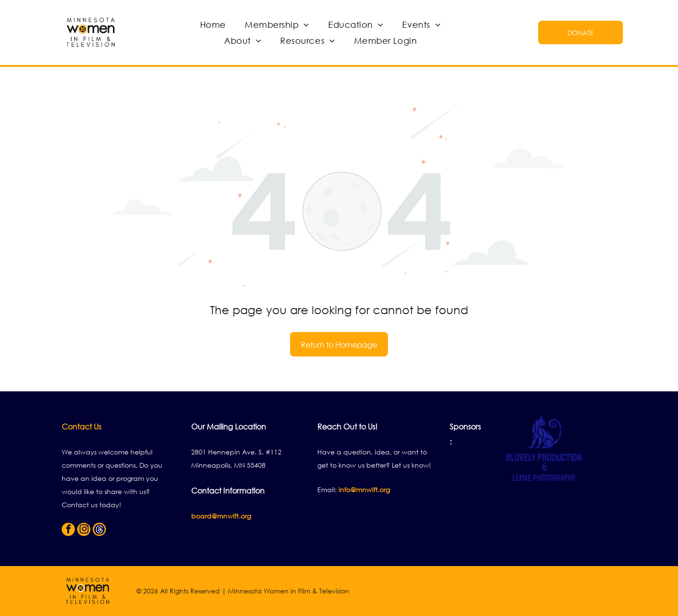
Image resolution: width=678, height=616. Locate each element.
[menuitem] (213, 25)
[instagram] (84, 531)
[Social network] (99, 531)
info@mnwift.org (364, 490)
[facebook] (68, 531)
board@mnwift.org (221, 516)
